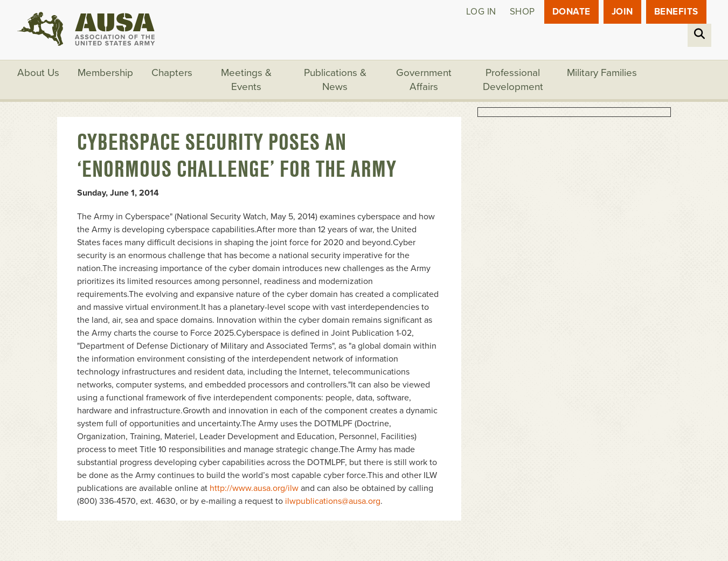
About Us (38, 73)
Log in (481, 12)
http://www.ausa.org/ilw (254, 488)
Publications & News (335, 80)
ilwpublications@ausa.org (333, 501)
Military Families (602, 73)
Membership (105, 73)
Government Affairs (424, 80)
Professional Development (513, 80)
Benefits (676, 12)
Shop (522, 12)
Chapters (172, 73)
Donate (571, 12)
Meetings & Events (246, 80)
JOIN (622, 12)
